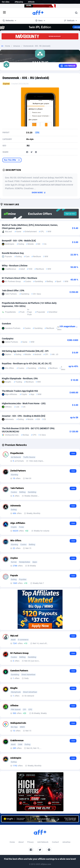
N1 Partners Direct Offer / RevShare (20, 278)
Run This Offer (12, 160)
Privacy (30, 842)
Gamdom (6, 324)
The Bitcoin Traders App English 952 (20, 391)
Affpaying (19, 2)
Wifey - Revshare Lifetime (15, 266)
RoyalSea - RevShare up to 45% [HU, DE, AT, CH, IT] (27, 364)
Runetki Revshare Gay (13, 253)
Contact (55, 842)
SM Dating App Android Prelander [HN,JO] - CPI (25, 351)
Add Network (43, 842)
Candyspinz (8, 339)
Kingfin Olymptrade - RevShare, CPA (20, 378)
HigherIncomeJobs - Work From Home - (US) (24, 403)
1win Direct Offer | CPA (13, 291)
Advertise (66, 842)
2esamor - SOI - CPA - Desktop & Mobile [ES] (24, 416)
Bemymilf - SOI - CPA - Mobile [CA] (19, 241)
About (21, 842)
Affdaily (31, 2)
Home (7, 46)
